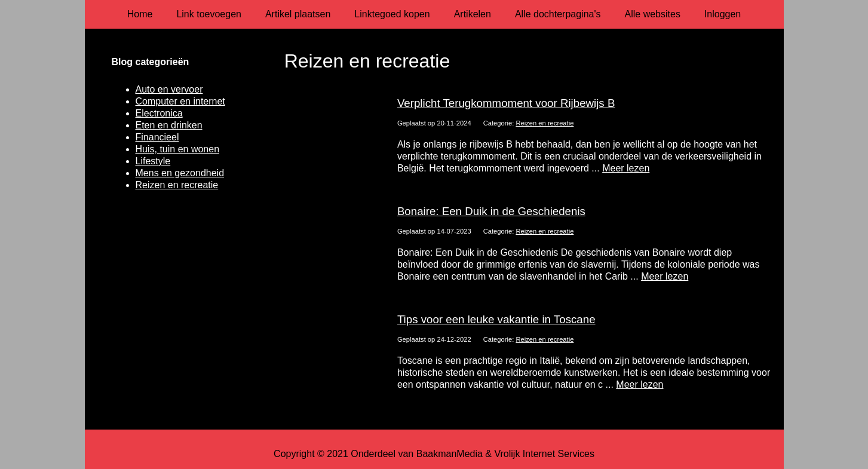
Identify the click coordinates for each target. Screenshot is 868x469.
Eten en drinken (169, 125)
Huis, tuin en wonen (178, 149)
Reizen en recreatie (545, 123)
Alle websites (653, 14)
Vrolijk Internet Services (544, 454)
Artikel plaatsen (298, 14)
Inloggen (723, 14)
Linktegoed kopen (392, 14)
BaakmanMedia (450, 454)
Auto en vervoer (169, 89)
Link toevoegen (209, 14)
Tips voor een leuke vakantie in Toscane (496, 319)
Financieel (157, 137)
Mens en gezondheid (180, 173)
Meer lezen (626, 168)
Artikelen (473, 14)
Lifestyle (153, 161)
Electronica (159, 113)
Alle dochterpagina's (558, 14)
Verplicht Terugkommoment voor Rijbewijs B (506, 103)
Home (140, 14)
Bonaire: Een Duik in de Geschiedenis (491, 211)
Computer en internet (180, 101)
